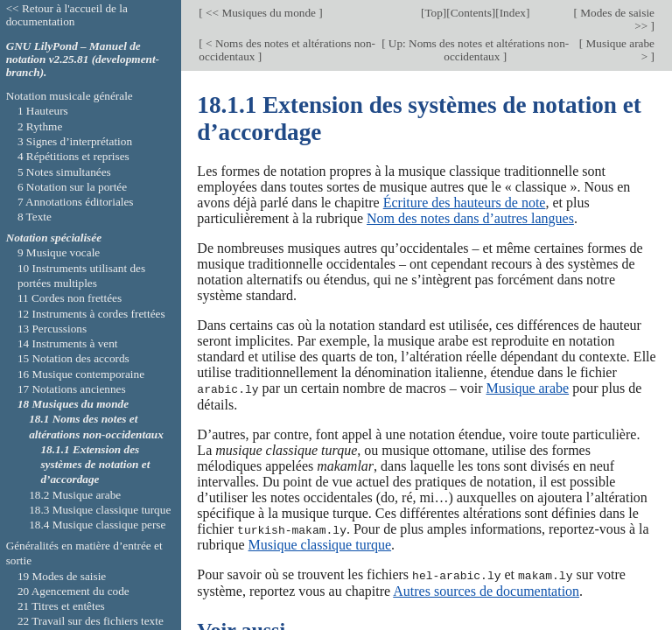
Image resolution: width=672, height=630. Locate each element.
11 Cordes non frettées (70, 298)
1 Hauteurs (43, 111)
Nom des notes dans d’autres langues (470, 218)
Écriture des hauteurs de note (465, 203)
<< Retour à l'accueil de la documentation (67, 15)
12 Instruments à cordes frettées (91, 314)
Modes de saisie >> (616, 19)
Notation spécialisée (54, 238)
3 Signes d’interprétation (75, 141)
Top (433, 13)
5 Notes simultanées (64, 172)
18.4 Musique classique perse (97, 525)
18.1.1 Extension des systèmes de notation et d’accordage (95, 465)
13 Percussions (52, 329)
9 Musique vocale (59, 252)
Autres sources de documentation (486, 589)
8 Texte (35, 217)
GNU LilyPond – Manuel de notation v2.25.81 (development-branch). (83, 59)
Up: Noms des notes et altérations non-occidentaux (478, 50)
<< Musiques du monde (261, 13)
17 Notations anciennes (72, 389)
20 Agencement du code (73, 591)
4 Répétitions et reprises (73, 156)
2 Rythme (40, 126)
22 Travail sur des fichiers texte (91, 621)
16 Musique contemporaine (81, 374)
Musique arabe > (619, 50)
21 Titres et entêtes (61, 606)
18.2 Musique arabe (75, 495)
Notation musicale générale (70, 96)
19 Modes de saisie (62, 576)
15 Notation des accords (73, 358)
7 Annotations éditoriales (76, 202)
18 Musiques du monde (73, 404)
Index (513, 13)
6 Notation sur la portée (72, 187)
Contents (471, 13)
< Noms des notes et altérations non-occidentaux (287, 50)
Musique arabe (527, 388)
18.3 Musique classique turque (100, 510)
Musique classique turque (320, 544)
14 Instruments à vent (68, 343)
